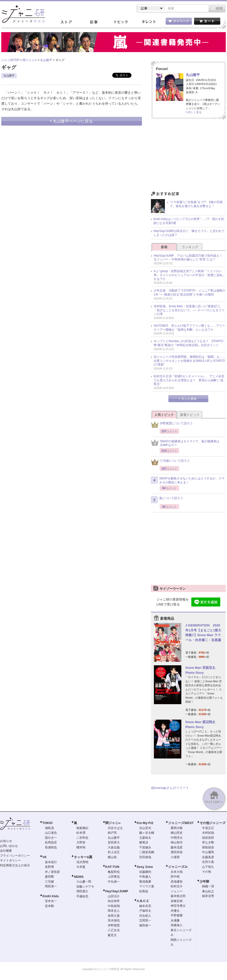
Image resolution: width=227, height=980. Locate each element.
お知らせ (6, 841)
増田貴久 (82, 891)
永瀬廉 (175, 920)
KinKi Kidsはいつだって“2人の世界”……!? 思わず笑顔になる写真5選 (189, 221)
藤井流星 (177, 847)
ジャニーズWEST (181, 823)
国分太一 (51, 838)
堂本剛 (49, 906)
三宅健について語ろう (170, 462)
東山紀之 (208, 891)
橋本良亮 (145, 906)
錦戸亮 (112, 833)
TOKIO (48, 823)
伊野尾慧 (114, 925)
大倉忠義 (114, 847)
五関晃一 (145, 920)
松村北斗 (177, 886)
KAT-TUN (112, 867)
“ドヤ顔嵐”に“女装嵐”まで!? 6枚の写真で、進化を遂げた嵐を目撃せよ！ (196, 204)
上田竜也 (114, 877)
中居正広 (208, 828)
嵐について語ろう (167, 500)
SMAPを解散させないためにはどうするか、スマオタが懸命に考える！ (188, 480)
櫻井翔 (81, 847)
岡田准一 (51, 886)
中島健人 (145, 877)
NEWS (79, 877)
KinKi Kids (51, 896)
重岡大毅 (177, 828)
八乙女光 (114, 930)
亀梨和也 (114, 872)
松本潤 (81, 833)
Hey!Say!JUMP (117, 891)
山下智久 (208, 867)
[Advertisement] (188, 156)
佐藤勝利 (145, 872)
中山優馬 (208, 852)
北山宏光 (145, 828)
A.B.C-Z (143, 901)
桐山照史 (177, 833)
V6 (44, 857)
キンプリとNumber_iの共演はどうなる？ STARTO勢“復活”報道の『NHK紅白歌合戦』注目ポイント (188, 343)
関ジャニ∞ (113, 823)
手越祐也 (82, 896)
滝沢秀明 (82, 862)
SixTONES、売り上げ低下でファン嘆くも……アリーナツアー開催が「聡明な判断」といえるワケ (189, 328)
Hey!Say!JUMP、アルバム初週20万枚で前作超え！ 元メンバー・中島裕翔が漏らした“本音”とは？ (189, 258)
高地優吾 (177, 882)
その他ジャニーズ (213, 823)
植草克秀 (208, 896)
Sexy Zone (145, 867)
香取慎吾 (208, 847)
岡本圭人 (114, 911)
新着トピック (190, 415)
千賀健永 (145, 847)
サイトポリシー (10, 860)
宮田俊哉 (145, 857)
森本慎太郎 (178, 896)
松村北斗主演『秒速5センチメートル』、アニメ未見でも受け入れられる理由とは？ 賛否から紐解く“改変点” (189, 380)
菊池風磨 (145, 882)
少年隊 (204, 881)
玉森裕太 (145, 838)
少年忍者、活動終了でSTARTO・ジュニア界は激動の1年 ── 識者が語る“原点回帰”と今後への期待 (189, 293)
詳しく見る (195, 112)
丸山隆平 (9, 75)
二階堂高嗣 (147, 852)
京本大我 (177, 872)
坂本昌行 (51, 862)
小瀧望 (175, 857)
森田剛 (49, 877)
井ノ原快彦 (52, 872)
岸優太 (175, 911)
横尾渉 (144, 842)
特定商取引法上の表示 (15, 865)
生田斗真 (208, 862)
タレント (148, 22)
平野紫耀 (177, 915)
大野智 (81, 842)
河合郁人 (145, 916)
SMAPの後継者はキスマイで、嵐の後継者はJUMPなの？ (185, 443)
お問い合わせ (9, 846)
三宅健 (49, 882)
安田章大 (114, 842)
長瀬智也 (51, 847)
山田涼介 (114, 896)
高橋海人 (177, 925)
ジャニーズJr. (178, 867)
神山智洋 (177, 842)
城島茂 (49, 828)
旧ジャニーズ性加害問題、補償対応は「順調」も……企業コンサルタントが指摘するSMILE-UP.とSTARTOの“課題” (190, 361)
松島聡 (144, 891)
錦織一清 (208, 886)
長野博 (49, 867)
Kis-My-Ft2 (145, 823)
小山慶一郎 (84, 882)
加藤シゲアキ (85, 887)
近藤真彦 (208, 857)
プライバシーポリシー (15, 856)
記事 (94, 22)
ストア (66, 22)
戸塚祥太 (145, 911)
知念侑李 (114, 901)
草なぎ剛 (208, 842)
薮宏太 (112, 935)
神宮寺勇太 (178, 906)
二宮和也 (82, 838)
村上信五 (114, 852)
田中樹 (175, 877)
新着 (164, 247)
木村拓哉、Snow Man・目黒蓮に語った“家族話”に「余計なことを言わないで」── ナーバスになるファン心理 (189, 310)
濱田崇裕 (177, 852)
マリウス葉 (147, 886)
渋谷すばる (115, 828)
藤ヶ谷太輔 (147, 833)
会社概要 (6, 851)
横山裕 (112, 857)
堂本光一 (51, 901)
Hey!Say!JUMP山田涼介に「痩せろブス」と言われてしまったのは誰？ (189, 233)
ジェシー (177, 891)
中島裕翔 (114, 906)
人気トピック (164, 415)
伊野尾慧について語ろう (172, 425)
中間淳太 (177, 838)
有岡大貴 (114, 916)
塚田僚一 (145, 925)
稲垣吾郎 (208, 838)
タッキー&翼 (83, 857)
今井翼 (81, 867)
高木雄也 (114, 920)
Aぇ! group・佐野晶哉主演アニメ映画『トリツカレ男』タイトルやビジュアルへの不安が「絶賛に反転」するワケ (190, 275)
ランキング (190, 247)
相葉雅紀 (82, 828)
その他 (207, 872)
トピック (121, 22)
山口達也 (51, 833)
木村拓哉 (208, 833)
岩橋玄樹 (177, 901)
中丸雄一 (114, 882)
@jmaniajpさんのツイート (170, 788)
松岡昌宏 (51, 842)
